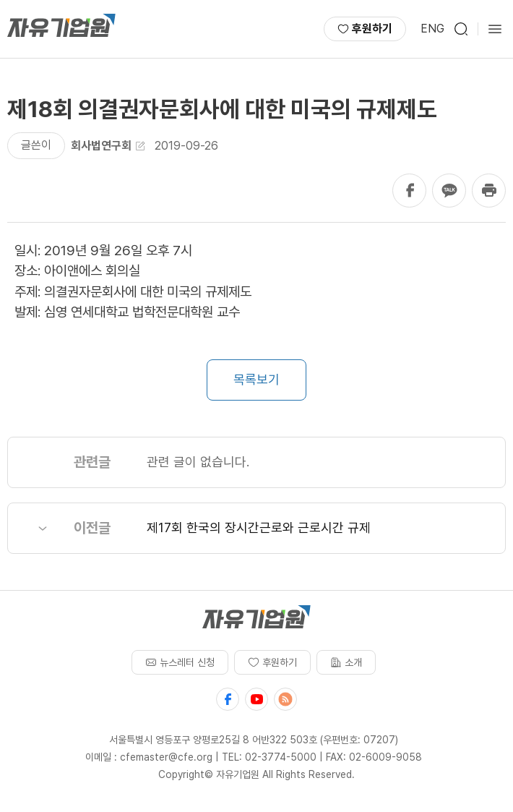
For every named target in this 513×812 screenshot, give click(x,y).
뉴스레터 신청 (180, 662)
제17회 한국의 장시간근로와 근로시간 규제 (259, 527)
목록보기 (256, 379)
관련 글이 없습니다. (198, 462)
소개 (346, 662)
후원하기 (365, 29)
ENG (432, 29)
